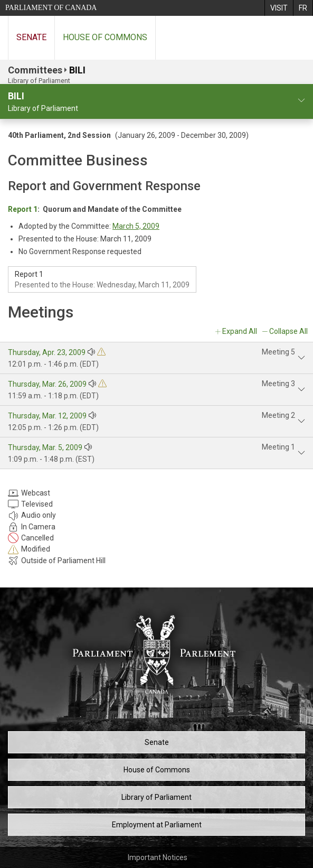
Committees (35, 70)
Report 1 (23, 209)
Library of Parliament (156, 797)
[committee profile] (301, 101)
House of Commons (105, 37)
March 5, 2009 (136, 226)
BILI (77, 70)
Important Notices (158, 857)
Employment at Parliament (157, 825)
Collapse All (288, 331)
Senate (31, 37)
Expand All (240, 331)
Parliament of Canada (51, 8)
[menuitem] (279, 8)
